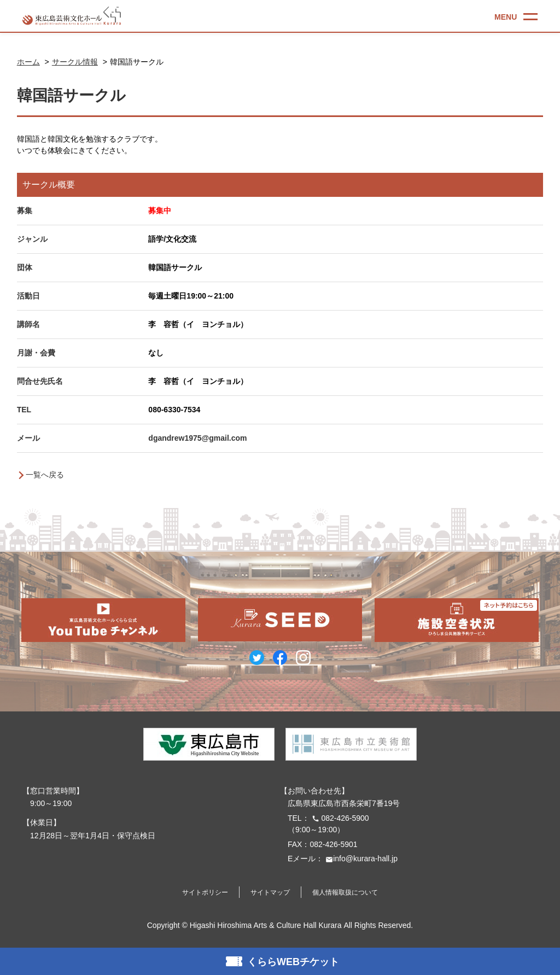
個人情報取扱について (345, 892)
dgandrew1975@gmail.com (197, 438)
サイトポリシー (205, 892)
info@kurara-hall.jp (360, 859)
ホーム (28, 62)
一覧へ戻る (45, 475)
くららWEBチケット (293, 962)
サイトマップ (270, 892)
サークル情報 (75, 62)
